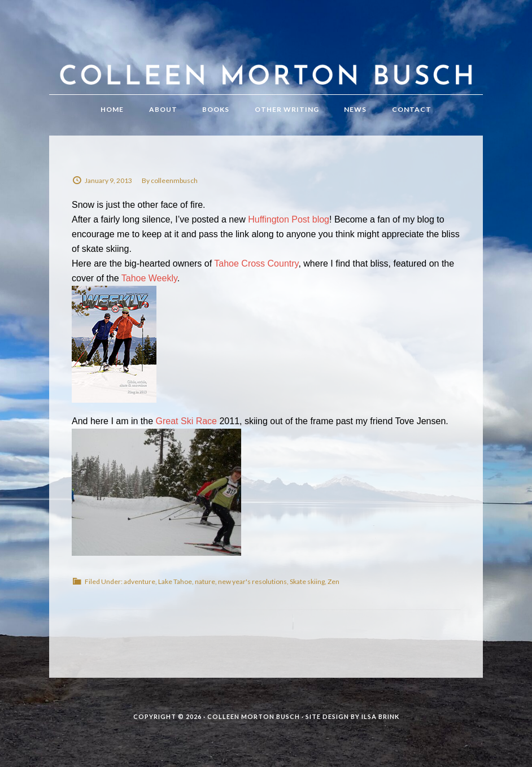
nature (205, 581)
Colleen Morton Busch (266, 58)
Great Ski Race (186, 421)
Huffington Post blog (289, 219)
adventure (139, 581)
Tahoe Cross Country (256, 263)
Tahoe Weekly (149, 278)
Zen (333, 581)
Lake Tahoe (175, 581)
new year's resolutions (252, 581)
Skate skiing (307, 581)
